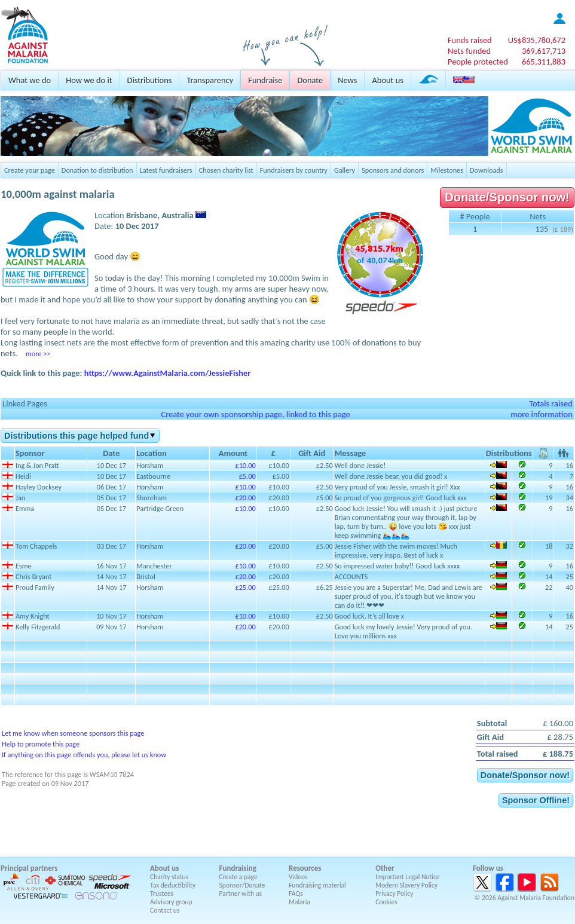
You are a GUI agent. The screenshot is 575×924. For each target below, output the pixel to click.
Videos (298, 877)
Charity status (169, 877)
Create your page (30, 170)
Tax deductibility (173, 885)
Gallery (345, 170)
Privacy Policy (394, 894)
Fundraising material (317, 885)
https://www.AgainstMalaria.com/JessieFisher (168, 373)
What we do (30, 80)
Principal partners (29, 868)
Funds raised (470, 40)
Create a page (238, 877)
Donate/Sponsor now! (507, 197)
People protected (478, 62)
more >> (38, 354)
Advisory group (171, 902)
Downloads (487, 170)
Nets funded (469, 51)
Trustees (162, 894)
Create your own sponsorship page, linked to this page (255, 414)
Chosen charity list (226, 170)
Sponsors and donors (393, 170)
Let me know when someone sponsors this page (73, 733)
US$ (537, 40)
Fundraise (265, 80)
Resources (305, 868)
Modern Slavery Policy (406, 885)
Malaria (299, 902)
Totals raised (551, 403)
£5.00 (247, 476)
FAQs (296, 894)
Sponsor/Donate (242, 885)
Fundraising (238, 868)
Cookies (386, 902)
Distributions (150, 80)
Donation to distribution (97, 170)
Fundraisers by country (294, 170)
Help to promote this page (41, 744)
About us (387, 80)
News (347, 80)
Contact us (165, 910)
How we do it (89, 80)
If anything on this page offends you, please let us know (84, 755)
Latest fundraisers (166, 170)
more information (542, 414)
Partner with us (241, 894)
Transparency (210, 80)
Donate (310, 80)
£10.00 (245, 465)
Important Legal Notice (407, 877)
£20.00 (245, 498)
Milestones (447, 170)
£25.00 (245, 587)
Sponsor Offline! (536, 800)
